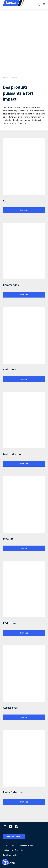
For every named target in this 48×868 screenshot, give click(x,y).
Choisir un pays (9, 845)
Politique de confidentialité (13, 850)
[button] (5, 862)
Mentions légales (27, 845)
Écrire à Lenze (14, 837)
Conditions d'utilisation (12, 855)
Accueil (5, 78)
